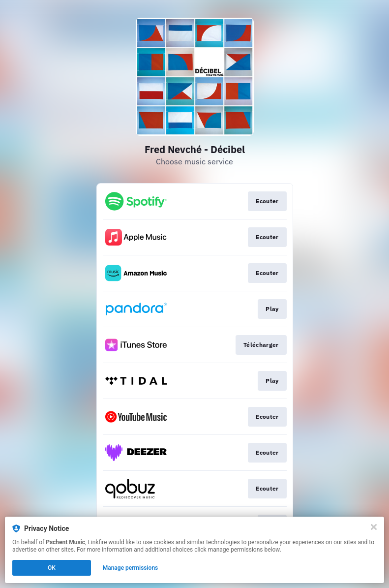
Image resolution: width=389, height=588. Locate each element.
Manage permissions (131, 568)
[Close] (374, 527)
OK (52, 568)
